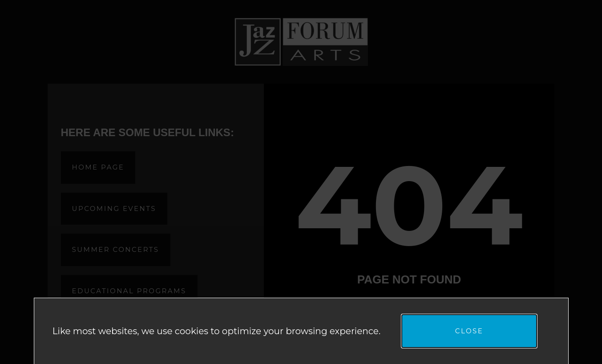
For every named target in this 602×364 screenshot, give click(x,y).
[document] (301, 182)
